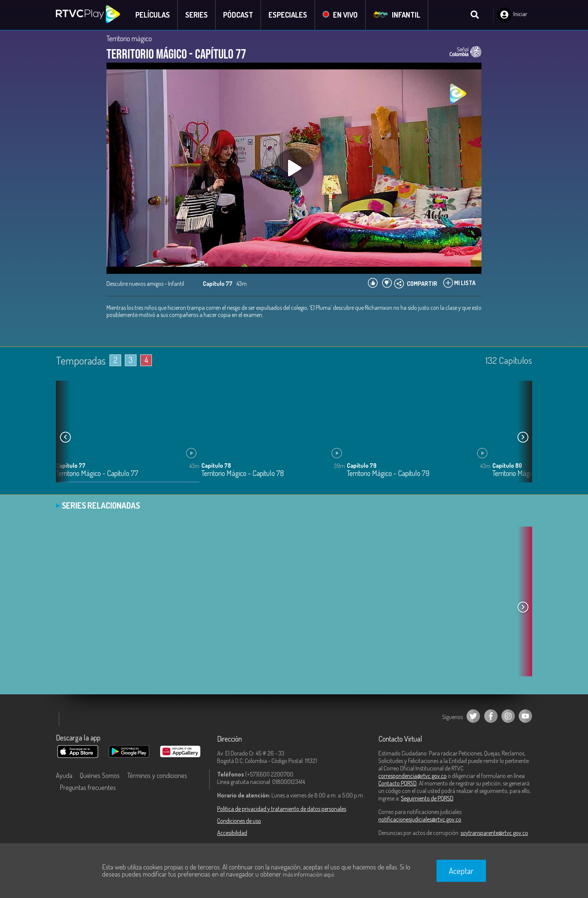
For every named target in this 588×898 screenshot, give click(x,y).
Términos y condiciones (157, 775)
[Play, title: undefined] (294, 168)
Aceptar (461, 871)
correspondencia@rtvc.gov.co (412, 776)
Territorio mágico (129, 38)
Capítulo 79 (362, 465)
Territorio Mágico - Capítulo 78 (243, 473)
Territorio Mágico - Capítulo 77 (97, 473)
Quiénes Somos (100, 775)
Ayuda (64, 775)
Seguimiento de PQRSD (427, 798)
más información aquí (308, 874)
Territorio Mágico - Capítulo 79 (388, 473)
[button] (523, 437)
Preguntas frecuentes (88, 787)
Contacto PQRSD (397, 783)
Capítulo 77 (71, 465)
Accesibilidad (232, 833)
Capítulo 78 (216, 465)
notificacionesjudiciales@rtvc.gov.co (420, 819)
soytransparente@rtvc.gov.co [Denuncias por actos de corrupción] (494, 833)
